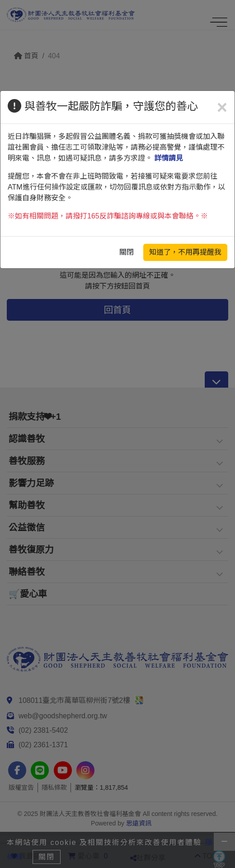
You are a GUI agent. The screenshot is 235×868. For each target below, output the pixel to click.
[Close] (222, 107)
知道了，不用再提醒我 (185, 252)
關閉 (127, 252)
